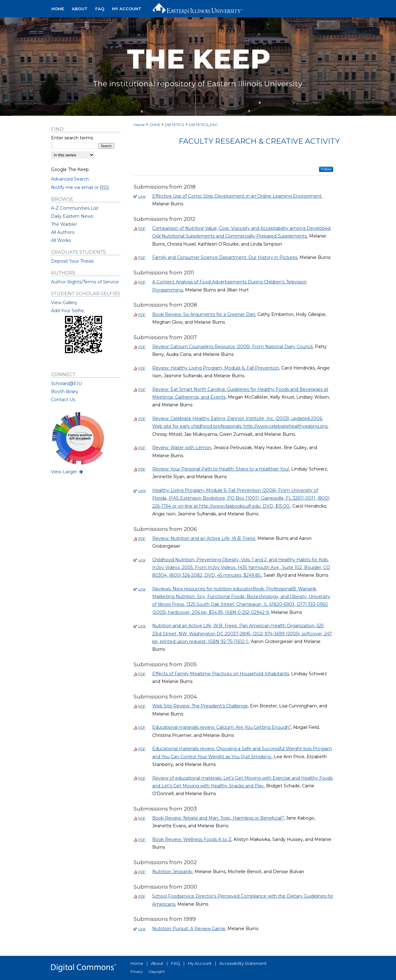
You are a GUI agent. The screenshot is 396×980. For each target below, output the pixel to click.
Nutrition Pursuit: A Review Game (189, 929)
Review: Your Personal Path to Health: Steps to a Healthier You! (221, 469)
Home (139, 125)
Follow (326, 169)
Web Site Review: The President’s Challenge (200, 706)
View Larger (67, 472)
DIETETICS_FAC (203, 125)
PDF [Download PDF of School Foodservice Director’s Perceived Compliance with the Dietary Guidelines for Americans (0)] (142, 896)
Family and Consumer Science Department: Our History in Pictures (225, 257)
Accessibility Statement (243, 963)
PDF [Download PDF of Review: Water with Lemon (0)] (142, 448)
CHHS (155, 125)
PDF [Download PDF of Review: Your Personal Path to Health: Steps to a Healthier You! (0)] (142, 469)
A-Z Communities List (75, 208)
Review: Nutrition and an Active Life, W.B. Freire (204, 538)
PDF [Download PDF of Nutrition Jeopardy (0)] (142, 872)
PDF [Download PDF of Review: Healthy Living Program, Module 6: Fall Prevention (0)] (142, 368)
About (157, 963)
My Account (200, 963)
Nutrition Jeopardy (172, 872)
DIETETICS (174, 125)
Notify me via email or (80, 187)
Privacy (137, 972)
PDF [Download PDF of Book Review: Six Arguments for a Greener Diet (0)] (142, 315)
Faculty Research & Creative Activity (259, 141)
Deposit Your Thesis (72, 261)
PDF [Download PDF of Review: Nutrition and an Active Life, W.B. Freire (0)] (142, 539)
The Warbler (64, 224)
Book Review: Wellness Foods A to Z (192, 839)
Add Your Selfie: (68, 311)
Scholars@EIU (66, 383)
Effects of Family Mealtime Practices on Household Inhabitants (221, 674)
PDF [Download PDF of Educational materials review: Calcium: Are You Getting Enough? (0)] (142, 728)
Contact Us (63, 400)
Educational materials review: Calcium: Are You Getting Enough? (222, 727)
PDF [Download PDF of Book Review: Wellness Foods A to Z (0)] (142, 840)
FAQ (176, 963)
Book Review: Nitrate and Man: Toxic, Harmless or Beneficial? (218, 818)
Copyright (157, 972)
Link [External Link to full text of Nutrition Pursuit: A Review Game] (142, 929)
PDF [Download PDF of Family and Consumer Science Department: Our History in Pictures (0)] (142, 258)
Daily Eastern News (72, 216)
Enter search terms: (72, 138)
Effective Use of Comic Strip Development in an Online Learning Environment (237, 196)
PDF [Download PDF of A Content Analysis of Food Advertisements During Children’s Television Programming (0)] (142, 282)
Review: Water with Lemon (182, 448)
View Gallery (64, 303)
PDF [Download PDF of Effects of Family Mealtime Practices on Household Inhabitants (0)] (142, 674)
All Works (61, 240)
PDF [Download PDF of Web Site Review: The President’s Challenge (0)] (142, 706)
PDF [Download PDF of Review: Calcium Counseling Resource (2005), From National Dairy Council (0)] (142, 347)
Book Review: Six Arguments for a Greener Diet (204, 314)
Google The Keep (70, 169)
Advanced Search (70, 179)
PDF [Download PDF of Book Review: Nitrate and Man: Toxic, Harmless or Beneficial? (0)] (142, 818)
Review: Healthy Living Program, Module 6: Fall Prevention (216, 368)
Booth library (65, 392)
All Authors (63, 232)
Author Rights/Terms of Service (85, 282)
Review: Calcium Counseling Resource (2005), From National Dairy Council (232, 347)
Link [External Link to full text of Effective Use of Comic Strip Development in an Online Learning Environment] (142, 196)
